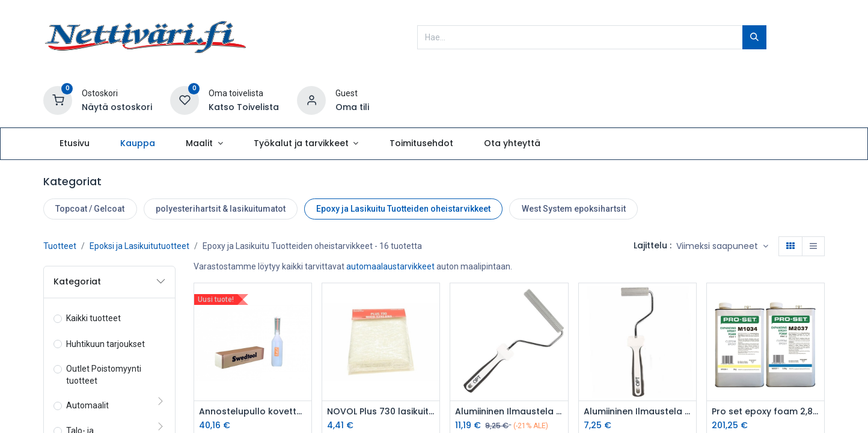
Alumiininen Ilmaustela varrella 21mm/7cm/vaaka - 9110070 (637, 412)
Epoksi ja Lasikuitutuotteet (139, 246)
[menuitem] (74, 144)
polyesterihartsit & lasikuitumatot (221, 209)
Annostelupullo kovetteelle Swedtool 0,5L (253, 412)
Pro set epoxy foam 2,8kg (766, 412)
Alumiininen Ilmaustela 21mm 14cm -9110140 (509, 412)
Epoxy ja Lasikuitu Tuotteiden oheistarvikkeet (403, 209)
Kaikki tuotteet (93, 318)
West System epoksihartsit (574, 209)
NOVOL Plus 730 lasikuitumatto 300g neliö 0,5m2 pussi (381, 412)
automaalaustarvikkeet (390, 266)
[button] (722, 247)
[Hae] (754, 37)
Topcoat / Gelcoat (90, 209)
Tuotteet (60, 246)
